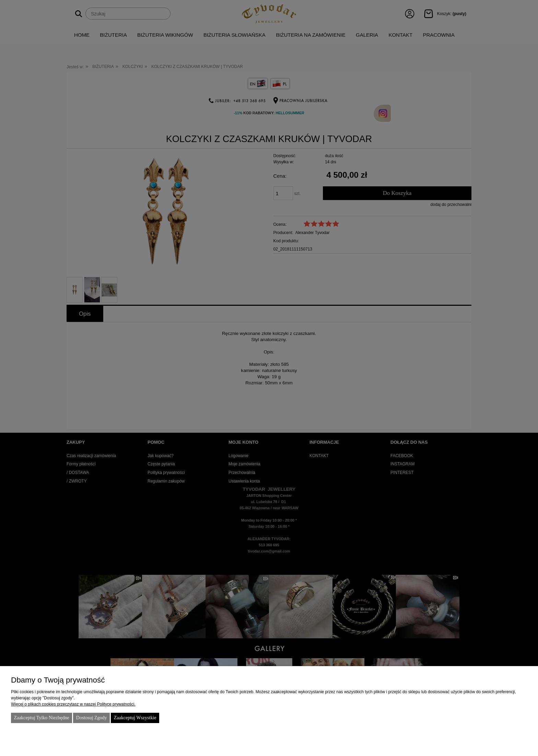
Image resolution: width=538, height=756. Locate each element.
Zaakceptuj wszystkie (135, 718)
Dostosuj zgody (92, 718)
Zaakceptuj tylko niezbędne (41, 718)
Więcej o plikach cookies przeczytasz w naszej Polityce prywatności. (73, 704)
